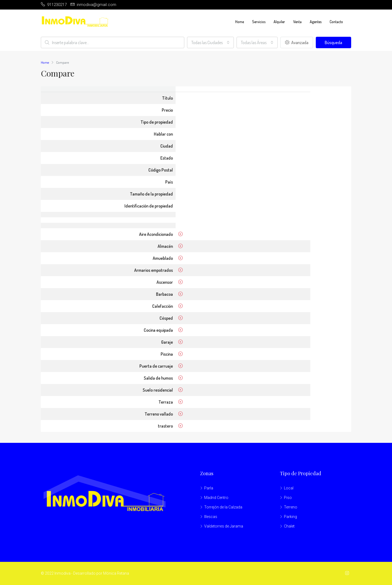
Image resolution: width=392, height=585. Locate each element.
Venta (297, 22)
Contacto (336, 22)
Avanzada (297, 42)
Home (240, 22)
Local (289, 488)
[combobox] (210, 42)
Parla (209, 488)
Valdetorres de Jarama (224, 526)
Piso (288, 498)
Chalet (289, 526)
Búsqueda (333, 42)
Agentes (316, 22)
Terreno (291, 507)
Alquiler (279, 22)
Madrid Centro (216, 498)
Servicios (259, 22)
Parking (290, 517)
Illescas (211, 517)
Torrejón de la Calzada (223, 507)
